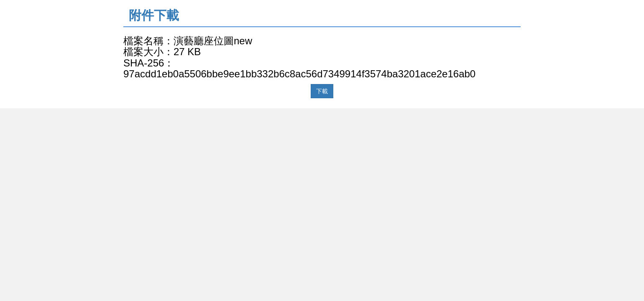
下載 (322, 91)
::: (126, 5)
